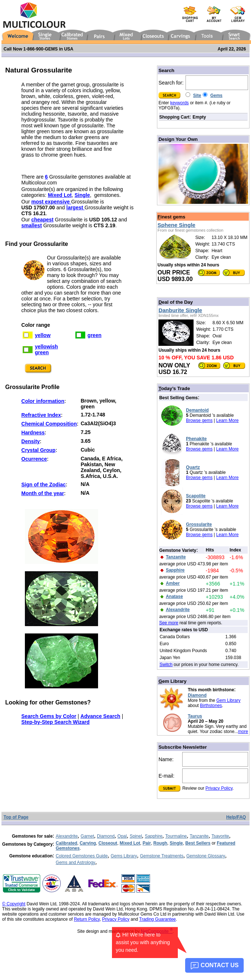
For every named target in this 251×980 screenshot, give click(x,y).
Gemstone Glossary (206, 856)
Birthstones (211, 706)
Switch (166, 665)
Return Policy (87, 919)
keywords (179, 103)
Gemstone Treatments (162, 856)
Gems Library (124, 856)
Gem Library (228, 700)
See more (169, 623)
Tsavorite (220, 836)
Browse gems (199, 420)
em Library (173, 681)
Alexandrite (67, 836)
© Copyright (14, 904)
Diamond (197, 695)
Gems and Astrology (75, 863)
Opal (122, 836)
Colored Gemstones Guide (82, 856)
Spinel (136, 836)
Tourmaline (176, 836)
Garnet (87, 836)
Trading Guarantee (157, 919)
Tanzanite (199, 836)
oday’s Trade (174, 388)
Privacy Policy (219, 788)
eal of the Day (176, 302)
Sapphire (154, 836)
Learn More (227, 420)
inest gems (172, 217)
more (243, 732)
